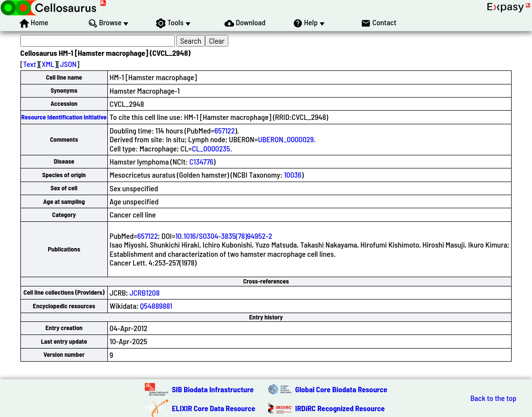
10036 (292, 175)
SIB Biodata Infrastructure (213, 389)
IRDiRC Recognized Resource (340, 408)
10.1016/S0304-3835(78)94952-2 (224, 236)
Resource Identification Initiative (64, 117)
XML (48, 64)
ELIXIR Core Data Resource (214, 408)
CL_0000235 (211, 148)
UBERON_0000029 (286, 139)
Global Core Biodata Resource (342, 389)
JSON (68, 64)
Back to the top (493, 398)
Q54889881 (156, 306)
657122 (224, 130)
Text (30, 64)
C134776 (202, 161)
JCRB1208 (145, 292)
